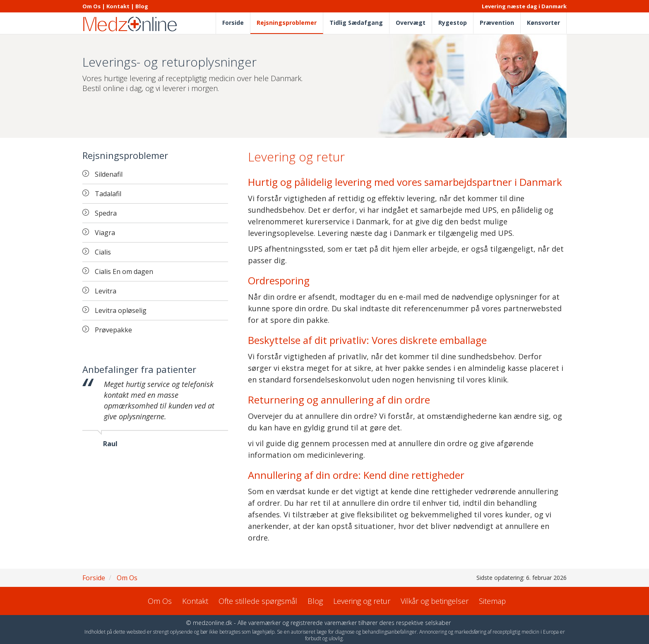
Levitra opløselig (121, 310)
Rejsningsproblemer (287, 23)
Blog (142, 6)
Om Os (91, 6)
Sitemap (492, 601)
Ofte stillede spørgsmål (258, 601)
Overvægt (411, 23)
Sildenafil (109, 174)
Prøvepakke (113, 330)
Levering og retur (362, 601)
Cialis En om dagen (124, 272)
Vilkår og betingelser (435, 601)
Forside (233, 23)
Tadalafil (108, 194)
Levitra (106, 291)
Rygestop (453, 23)
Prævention (497, 23)
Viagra (105, 233)
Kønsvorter (543, 23)
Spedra (106, 213)
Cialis (103, 252)
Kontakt (118, 6)
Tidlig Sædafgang (356, 23)
